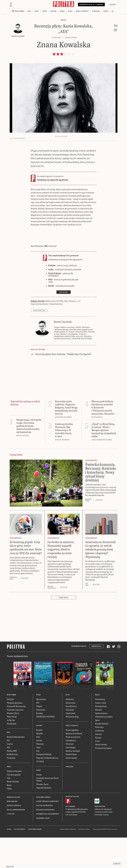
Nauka (62, 42)
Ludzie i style (101, 733)
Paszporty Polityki (44, 785)
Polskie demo (71, 785)
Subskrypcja (96, 677)
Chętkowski (71, 744)
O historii (70, 774)
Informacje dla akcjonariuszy (48, 845)
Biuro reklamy (12, 832)
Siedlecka (70, 730)
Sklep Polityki (101, 775)
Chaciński (70, 740)
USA (9, 809)
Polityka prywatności (45, 836)
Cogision (67, 860)
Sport (97, 751)
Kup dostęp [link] (64, 323)
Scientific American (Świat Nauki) (47, 810)
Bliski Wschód (13, 812)
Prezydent (11, 788)
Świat (37, 42)
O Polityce (11, 845)
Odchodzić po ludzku (104, 747)
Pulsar (39, 805)
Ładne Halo (73, 860)
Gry (38, 781)
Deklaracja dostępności (45, 840)
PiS (8, 771)
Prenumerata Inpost (79, 677)
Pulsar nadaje (71, 788)
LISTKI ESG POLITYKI (45, 747)
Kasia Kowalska (39, 341)
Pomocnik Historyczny (16, 737)
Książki (39, 761)
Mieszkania (41, 730)
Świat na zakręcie (73, 768)
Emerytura (41, 740)
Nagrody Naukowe (44, 818)
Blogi (70, 42)
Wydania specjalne (15, 733)
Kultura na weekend (74, 764)
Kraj (29, 42)
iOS (67, 837)
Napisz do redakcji (14, 836)
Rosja (9, 816)
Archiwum (100, 761)
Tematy (98, 768)
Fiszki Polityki (100, 837)
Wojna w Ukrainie (14, 802)
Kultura (53, 42)
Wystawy (40, 774)
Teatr (38, 778)
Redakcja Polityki (13, 828)
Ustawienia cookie (43, 849)
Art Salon (40, 792)
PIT (38, 733)
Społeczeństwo (101, 744)
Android (72, 837)
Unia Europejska (14, 805)
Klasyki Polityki (102, 754)
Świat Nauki (12, 747)
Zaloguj (112, 34)
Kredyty (40, 744)
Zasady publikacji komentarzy (48, 832)
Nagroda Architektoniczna (47, 788)
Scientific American (15, 740)
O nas (97, 772)
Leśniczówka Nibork (35, 860)
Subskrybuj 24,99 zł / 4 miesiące (91, 35)
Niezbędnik (12, 754)
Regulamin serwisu (43, 828)
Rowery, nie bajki (73, 781)
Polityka (10, 730)
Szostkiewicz (71, 737)
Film (38, 768)
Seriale (39, 771)
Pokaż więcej (64, 628)
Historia (99, 740)
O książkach (71, 771)
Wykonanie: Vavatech (84, 860)
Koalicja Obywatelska (16, 768)
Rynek (45, 42)
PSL (9, 778)
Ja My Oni (11, 751)
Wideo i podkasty (82, 42)
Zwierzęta (99, 758)
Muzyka (63, 51)
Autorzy (98, 765)
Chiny (9, 819)
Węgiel (39, 737)
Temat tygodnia (72, 761)
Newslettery (100, 730)
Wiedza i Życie (13, 744)
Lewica (10, 774)
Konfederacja (12, 785)
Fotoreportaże (101, 737)
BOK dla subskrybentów (16, 840)
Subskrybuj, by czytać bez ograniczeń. (53, 210)
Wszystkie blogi (72, 747)
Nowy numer (19, 42)
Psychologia (71, 778)
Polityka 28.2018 (38, 332)
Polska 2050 (12, 781)
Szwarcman (71, 733)
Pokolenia (96, 42)
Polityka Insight (20, 860)
